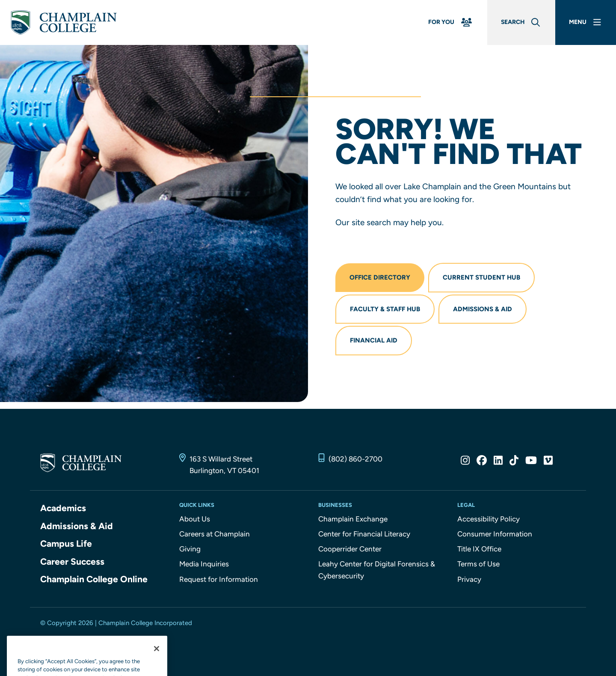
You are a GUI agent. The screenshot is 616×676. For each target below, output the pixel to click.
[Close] (157, 666)
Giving (190, 549)
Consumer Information (495, 534)
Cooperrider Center (350, 549)
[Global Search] (521, 22)
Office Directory (380, 277)
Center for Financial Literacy (364, 534)
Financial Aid (374, 340)
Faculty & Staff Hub (385, 309)
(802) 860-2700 (355, 459)
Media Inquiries (204, 564)
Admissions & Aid (483, 309)
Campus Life (66, 543)
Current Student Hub (481, 277)
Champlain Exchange (353, 519)
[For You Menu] (451, 22)
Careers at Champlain (215, 534)
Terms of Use (478, 564)
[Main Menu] (586, 22)
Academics (63, 508)
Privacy (469, 579)
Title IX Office (479, 549)
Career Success (72, 561)
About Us (195, 519)
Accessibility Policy (489, 519)
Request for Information (219, 579)
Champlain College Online (94, 579)
